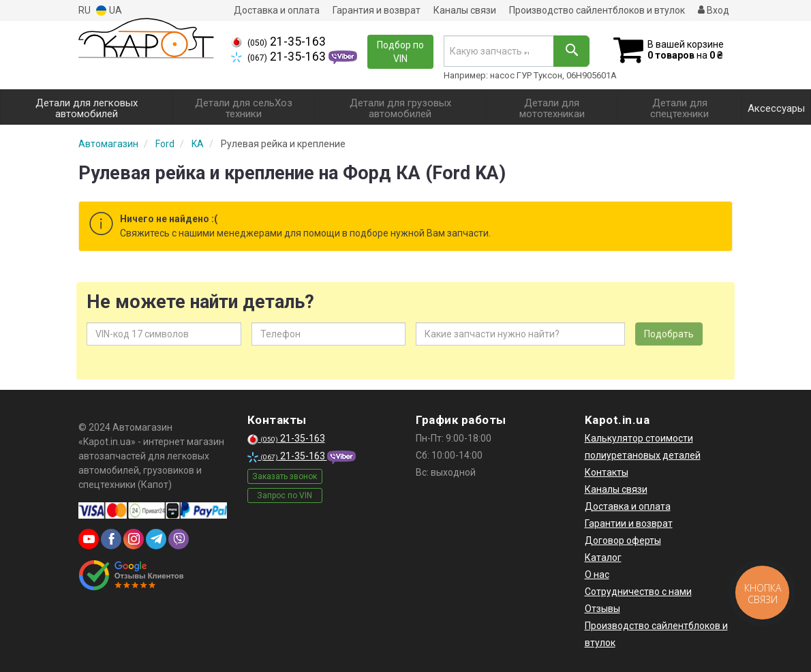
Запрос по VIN (285, 495)
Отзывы (602, 609)
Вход (714, 10)
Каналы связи (465, 10)
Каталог (603, 558)
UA (109, 11)
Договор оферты (623, 540)
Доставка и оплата (277, 10)
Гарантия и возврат (377, 10)
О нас (597, 575)
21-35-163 (278, 42)
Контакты (607, 472)
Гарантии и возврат (629, 523)
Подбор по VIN (400, 52)
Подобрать (669, 334)
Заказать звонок (285, 476)
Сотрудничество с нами (638, 592)
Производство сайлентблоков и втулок (597, 10)
